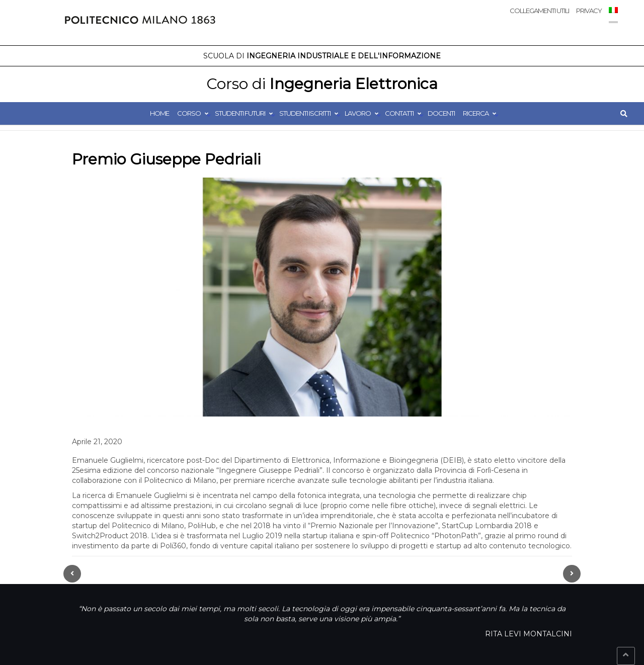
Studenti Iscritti (305, 113)
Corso (189, 113)
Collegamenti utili (539, 11)
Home (159, 113)
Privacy (589, 11)
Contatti (399, 113)
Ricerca (476, 113)
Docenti (441, 113)
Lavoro (358, 113)
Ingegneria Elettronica (322, 84)
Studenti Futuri (240, 113)
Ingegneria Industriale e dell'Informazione (322, 56)
